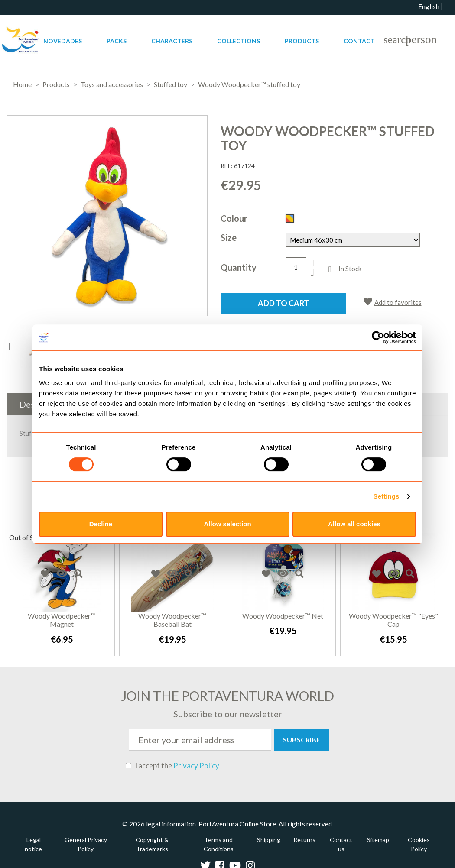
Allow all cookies (354, 524)
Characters (172, 41)
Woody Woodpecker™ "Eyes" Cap (393, 620)
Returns (304, 840)
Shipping (269, 840)
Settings (387, 496)
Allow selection (227, 524)
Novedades (63, 41)
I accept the (172, 766)
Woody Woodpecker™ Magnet (62, 620)
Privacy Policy (196, 766)
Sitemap (378, 840)
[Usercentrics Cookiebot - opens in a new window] (378, 337)
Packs (117, 41)
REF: (227, 166)
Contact (359, 41)
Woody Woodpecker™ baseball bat (172, 620)
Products (302, 41)
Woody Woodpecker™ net (283, 616)
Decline (101, 524)
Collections (239, 41)
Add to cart (283, 303)
